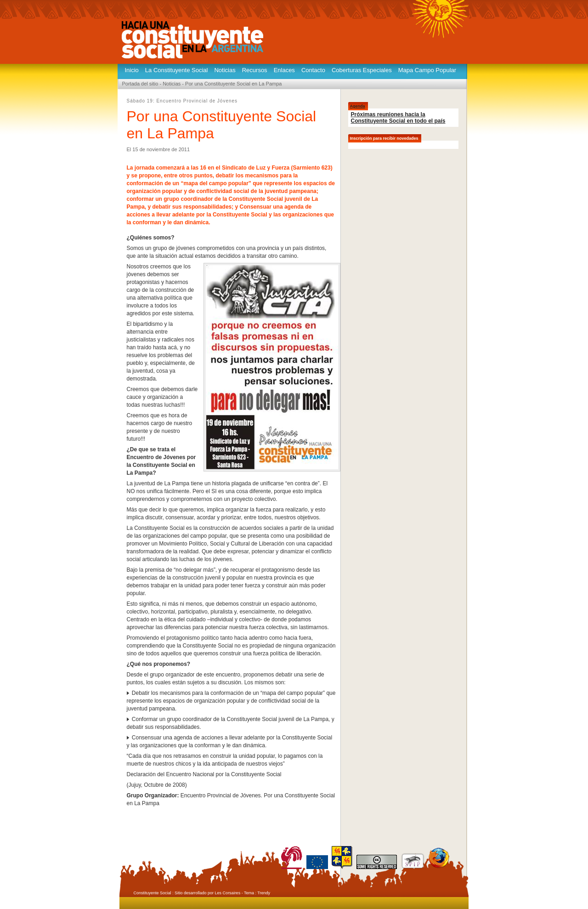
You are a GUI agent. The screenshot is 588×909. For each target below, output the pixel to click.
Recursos (255, 70)
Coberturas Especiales (362, 70)
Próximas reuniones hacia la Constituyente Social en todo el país (398, 118)
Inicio (132, 70)
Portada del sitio (140, 84)
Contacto (313, 70)
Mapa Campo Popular (427, 70)
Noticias (225, 70)
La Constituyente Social (177, 70)
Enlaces (284, 70)
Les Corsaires (228, 893)
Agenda (358, 106)
